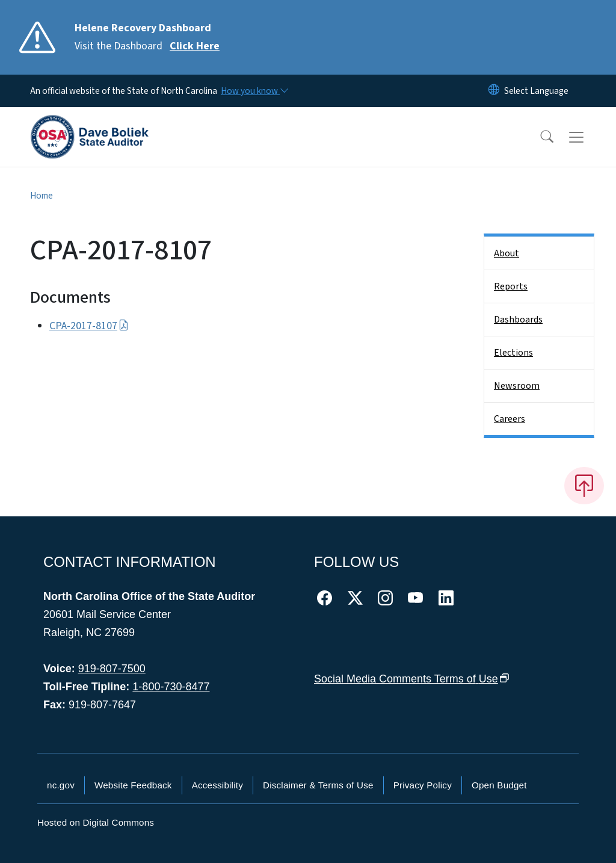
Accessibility (217, 785)
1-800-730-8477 (171, 687)
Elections (513, 353)
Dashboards (518, 320)
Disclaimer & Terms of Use (318, 785)
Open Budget (499, 785)
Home (42, 196)
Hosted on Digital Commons (96, 822)
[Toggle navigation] (588, 137)
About (507, 253)
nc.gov (61, 785)
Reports (511, 286)
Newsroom (517, 386)
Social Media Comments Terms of (412, 679)
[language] (536, 91)
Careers (510, 419)
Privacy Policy (423, 785)
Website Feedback (133, 785)
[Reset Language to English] (494, 91)
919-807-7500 (112, 669)
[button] (539, 137)
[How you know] (254, 91)
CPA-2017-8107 (89, 326)
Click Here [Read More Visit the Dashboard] (195, 46)
